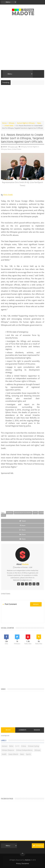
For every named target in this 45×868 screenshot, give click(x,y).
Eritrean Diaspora (8, 750)
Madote (28, 860)
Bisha (11, 746)
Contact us (38, 846)
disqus (36, 604)
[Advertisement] (22, 44)
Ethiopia (12, 123)
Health (4, 754)
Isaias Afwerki (13, 754)
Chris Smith (8, 195)
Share (23, 526)
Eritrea (24, 746)
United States (9, 126)
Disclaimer (25, 864)
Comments (22, 730)
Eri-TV (17, 746)
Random (37, 730)
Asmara (4, 746)
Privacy (18, 864)
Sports (28, 754)
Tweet (23, 521)
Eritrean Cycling (33, 746)
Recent (8, 730)
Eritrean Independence (24, 750)
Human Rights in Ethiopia (26, 123)
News (39, 123)
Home (4, 123)
